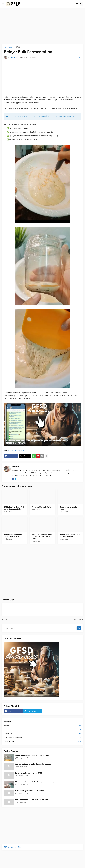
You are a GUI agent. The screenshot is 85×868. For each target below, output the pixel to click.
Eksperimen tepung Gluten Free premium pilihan (35, 782)
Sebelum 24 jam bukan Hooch (69, 508)
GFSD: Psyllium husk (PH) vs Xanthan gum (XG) (14, 508)
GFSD (18, 47)
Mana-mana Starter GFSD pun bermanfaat (70, 535)
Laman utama (9, 47)
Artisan (42, 726)
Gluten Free (42, 734)
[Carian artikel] (40, 628)
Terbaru (6, 620)
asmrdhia (17, 467)
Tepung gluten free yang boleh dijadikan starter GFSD (42, 537)
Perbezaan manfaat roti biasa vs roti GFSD (32, 800)
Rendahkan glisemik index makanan (30, 791)
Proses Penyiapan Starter (42, 738)
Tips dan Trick (19, 451)
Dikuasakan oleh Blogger (14, 847)
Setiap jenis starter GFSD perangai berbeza (33, 755)
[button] (3, 4)
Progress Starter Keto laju (42, 507)
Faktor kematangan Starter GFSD (29, 773)
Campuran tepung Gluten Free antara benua (33, 764)
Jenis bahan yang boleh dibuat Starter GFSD (13, 535)
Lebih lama (78, 620)
